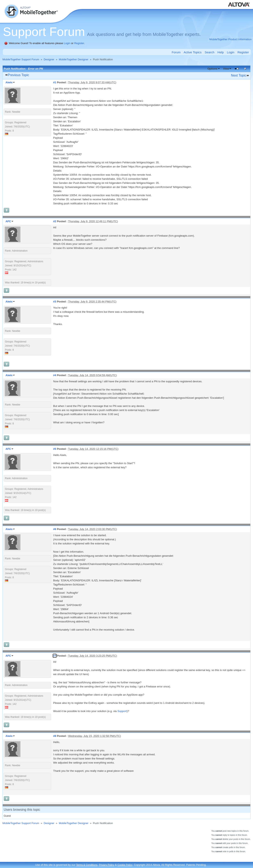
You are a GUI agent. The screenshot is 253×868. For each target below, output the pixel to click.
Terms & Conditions (87, 865)
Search (210, 52)
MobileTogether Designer (74, 59)
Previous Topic (18, 75)
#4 (55, 375)
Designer (49, 59)
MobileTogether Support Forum (21, 59)
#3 (55, 302)
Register (79, 43)
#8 (55, 736)
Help (221, 52)
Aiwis (9, 82)
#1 (55, 82)
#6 (55, 529)
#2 (55, 221)
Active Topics (193, 52)
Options (212, 69)
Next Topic (239, 75)
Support (122, 711)
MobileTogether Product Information (230, 39)
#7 (55, 656)
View (226, 69)
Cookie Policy (125, 865)
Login (67, 43)
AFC (8, 221)
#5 (55, 449)
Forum (176, 52)
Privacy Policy (107, 865)
